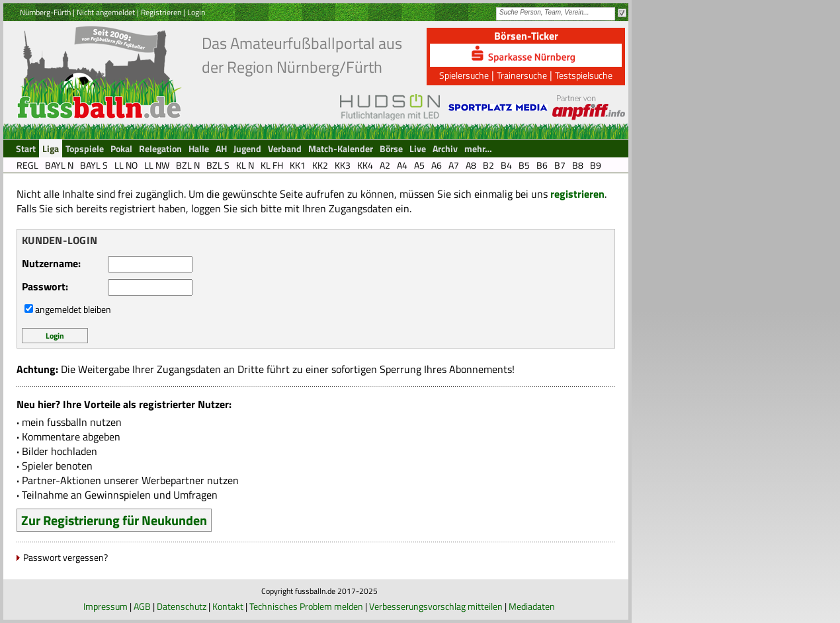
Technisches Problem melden (306, 606)
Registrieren (161, 12)
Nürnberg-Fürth (45, 12)
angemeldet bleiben (73, 309)
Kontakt (228, 606)
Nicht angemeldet (106, 12)
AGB (142, 606)
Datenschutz (182, 606)
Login (196, 12)
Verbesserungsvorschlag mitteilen (436, 606)
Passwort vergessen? (65, 557)
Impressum (105, 606)
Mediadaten (532, 606)
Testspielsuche (584, 75)
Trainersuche (522, 75)
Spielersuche (464, 75)
